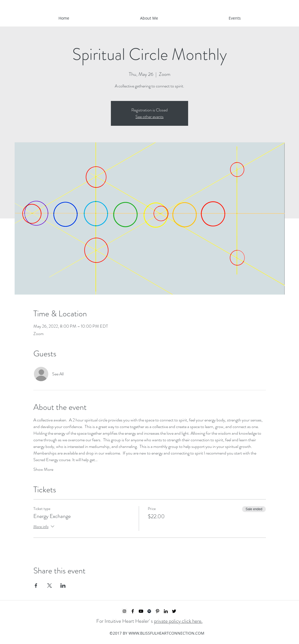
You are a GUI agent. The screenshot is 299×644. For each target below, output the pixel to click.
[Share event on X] (50, 586)
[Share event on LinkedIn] (63, 586)
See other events (149, 117)
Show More (43, 469)
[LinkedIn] (166, 611)
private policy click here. (178, 621)
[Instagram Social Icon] (124, 611)
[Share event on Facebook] (36, 586)
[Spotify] (149, 611)
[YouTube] (141, 611)
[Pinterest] (157, 611)
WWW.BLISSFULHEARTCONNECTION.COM (166, 633)
